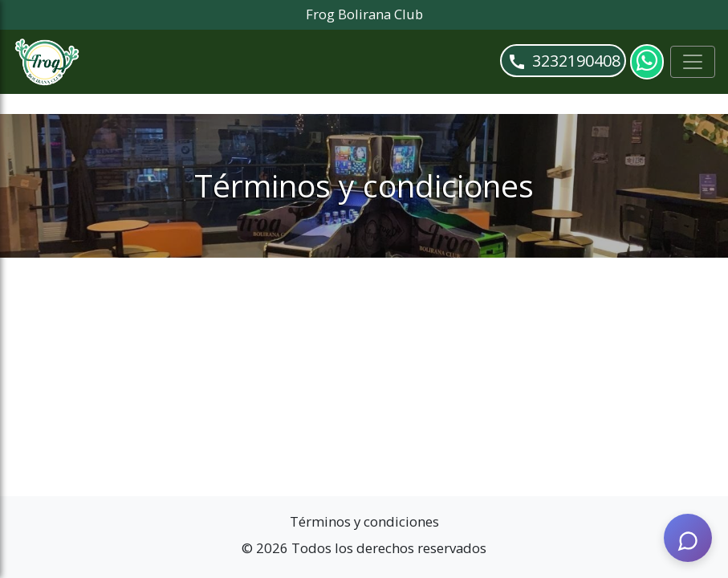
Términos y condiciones (364, 521)
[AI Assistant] (688, 538)
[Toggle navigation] (693, 62)
